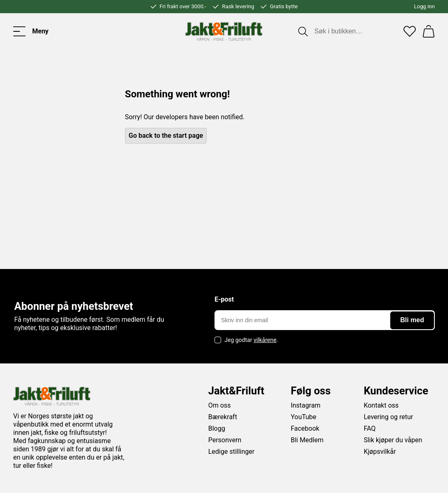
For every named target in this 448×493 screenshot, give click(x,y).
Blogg (217, 428)
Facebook (305, 428)
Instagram (306, 405)
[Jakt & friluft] (224, 31)
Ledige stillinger (231, 452)
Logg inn (424, 6)
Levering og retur (389, 417)
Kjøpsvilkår (380, 452)
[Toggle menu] (31, 31)
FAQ (370, 428)
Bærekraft (223, 417)
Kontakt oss (381, 405)
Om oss (220, 405)
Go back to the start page (166, 136)
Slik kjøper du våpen (393, 440)
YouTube (304, 417)
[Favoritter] (410, 31)
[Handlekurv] (429, 31)
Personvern (225, 440)
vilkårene (265, 340)
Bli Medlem (307, 440)
